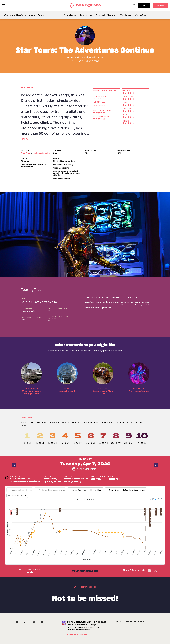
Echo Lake (26, 153)
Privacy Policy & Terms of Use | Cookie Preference (130, 624)
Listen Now (78, 634)
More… (25, 139)
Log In (144, 6)
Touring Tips (86, 15)
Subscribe (160, 6)
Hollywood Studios (93, 57)
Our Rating (140, 15)
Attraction (76, 57)
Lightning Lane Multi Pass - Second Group (33, 165)
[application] (85, 529)
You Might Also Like (106, 15)
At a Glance (70, 15)
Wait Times (125, 15)
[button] (150, 499)
